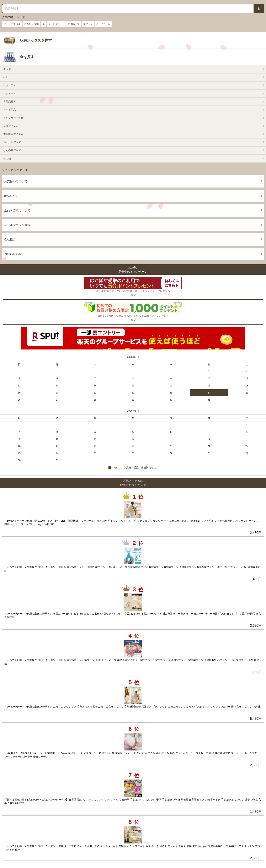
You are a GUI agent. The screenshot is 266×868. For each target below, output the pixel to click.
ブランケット (55, 24)
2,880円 (256, 765)
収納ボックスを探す (36, 40)
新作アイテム (11, 126)
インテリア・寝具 (13, 118)
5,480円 (256, 719)
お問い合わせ (133, 254)
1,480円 (256, 579)
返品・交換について (133, 210)
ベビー (7, 77)
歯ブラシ (88, 24)
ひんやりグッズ (12, 150)
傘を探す (27, 57)
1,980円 (256, 672)
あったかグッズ (12, 142)
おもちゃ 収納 (31, 24)
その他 (7, 158)
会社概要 (133, 239)
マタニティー (11, 85)
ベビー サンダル (12, 24)
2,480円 (256, 533)
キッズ (7, 69)
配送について (133, 196)
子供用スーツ (73, 24)
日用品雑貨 (10, 102)
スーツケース (103, 24)
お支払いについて (133, 181)
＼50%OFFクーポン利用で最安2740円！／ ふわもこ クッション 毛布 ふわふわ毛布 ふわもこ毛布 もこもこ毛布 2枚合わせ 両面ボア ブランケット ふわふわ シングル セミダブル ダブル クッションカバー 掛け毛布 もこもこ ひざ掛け (132, 708)
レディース (10, 93)
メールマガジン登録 (133, 225)
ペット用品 (10, 110)
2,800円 (256, 858)
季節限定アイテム (13, 134)
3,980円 (256, 626)
